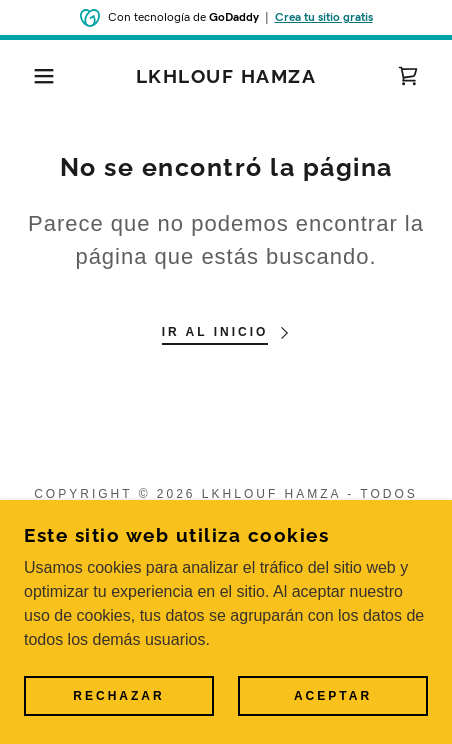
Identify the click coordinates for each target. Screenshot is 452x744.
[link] (226, 76)
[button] (33, 76)
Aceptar (333, 696)
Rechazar (118, 696)
